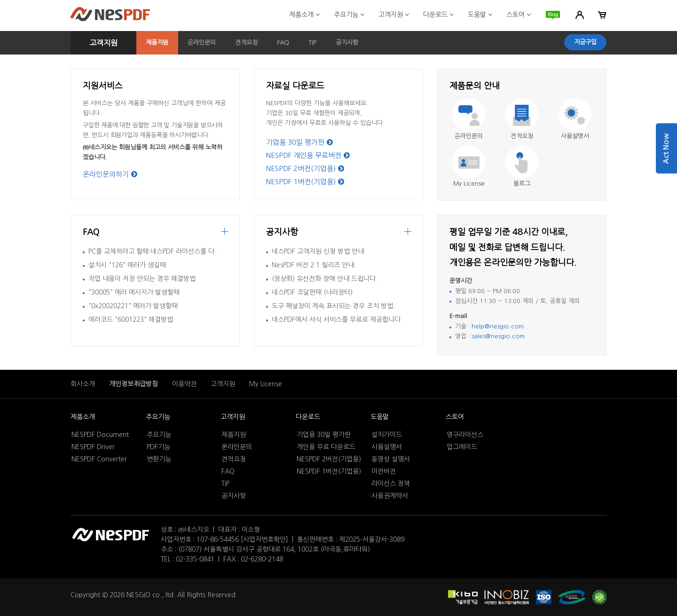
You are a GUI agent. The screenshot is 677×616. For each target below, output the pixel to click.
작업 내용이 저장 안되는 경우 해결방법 (142, 279)
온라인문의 (202, 43)
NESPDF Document (100, 435)
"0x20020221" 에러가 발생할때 (133, 306)
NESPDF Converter (99, 459)
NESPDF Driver (93, 447)
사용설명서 (575, 136)
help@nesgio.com (498, 326)
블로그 (522, 183)
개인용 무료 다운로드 (326, 447)
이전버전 (384, 471)
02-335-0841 (195, 559)
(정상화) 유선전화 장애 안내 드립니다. (325, 279)
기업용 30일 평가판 (299, 142)
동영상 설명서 (391, 459)
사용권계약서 (390, 496)
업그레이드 (462, 447)
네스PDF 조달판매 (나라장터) (312, 292)
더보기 (408, 233)
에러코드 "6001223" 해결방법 (131, 320)
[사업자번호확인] (264, 539)
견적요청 (246, 43)
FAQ (283, 43)
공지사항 (347, 43)
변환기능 (159, 459)
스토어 (519, 15)
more (224, 233)
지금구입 (585, 42)
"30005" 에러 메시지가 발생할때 (134, 292)
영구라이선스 (465, 435)
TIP (312, 43)
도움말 (480, 15)
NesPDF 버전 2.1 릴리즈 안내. (314, 265)
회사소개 (83, 384)
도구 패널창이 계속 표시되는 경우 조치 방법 (332, 306)
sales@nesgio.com (498, 336)
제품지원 (157, 43)
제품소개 (304, 15)
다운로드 (438, 15)
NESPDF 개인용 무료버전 (308, 155)
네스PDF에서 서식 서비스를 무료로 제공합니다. (337, 320)
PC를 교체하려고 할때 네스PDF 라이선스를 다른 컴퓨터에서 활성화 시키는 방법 (198, 251)
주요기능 (349, 15)
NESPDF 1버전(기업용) (305, 182)
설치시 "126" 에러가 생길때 (127, 265)
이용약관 (184, 384)
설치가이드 (387, 435)
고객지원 (394, 15)
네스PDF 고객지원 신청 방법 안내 (318, 251)
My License (469, 183)
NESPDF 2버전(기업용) (305, 168)
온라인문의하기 (110, 174)
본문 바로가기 (0, 0)
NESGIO (138, 595)
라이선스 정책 (391, 483)
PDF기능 (158, 447)
